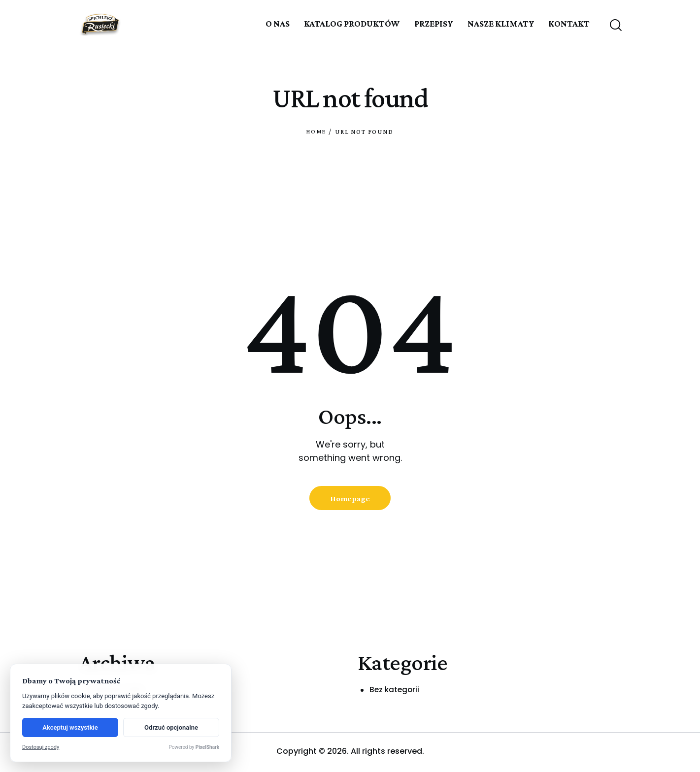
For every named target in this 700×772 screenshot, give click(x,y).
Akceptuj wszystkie (70, 727)
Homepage (350, 499)
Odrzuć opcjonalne (171, 727)
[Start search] (615, 26)
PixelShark (207, 747)
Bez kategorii (395, 692)
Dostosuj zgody (41, 747)
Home (316, 132)
